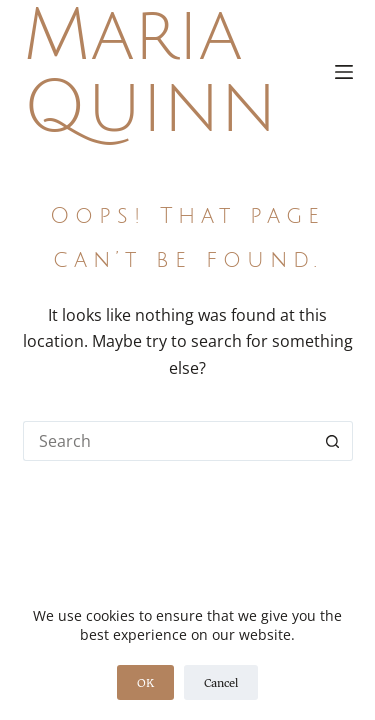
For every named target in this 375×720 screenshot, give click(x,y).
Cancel (221, 682)
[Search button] (333, 441)
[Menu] (344, 72)
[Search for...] (168, 441)
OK (145, 682)
